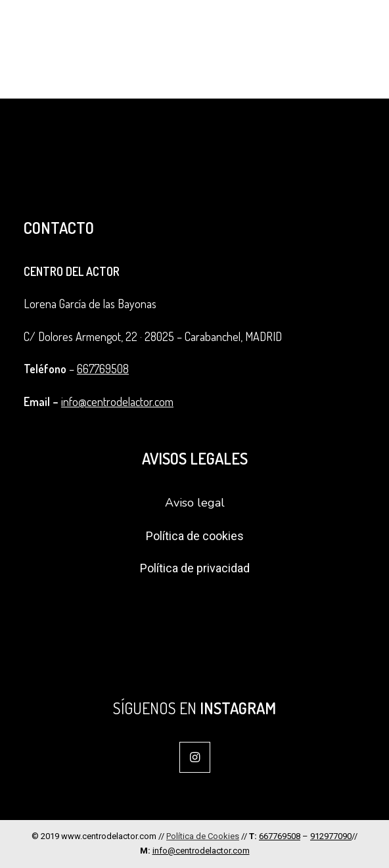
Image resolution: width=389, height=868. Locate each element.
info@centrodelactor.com (117, 401)
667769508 (103, 369)
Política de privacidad (195, 568)
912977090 (331, 836)
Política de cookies (195, 536)
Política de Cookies (203, 836)
